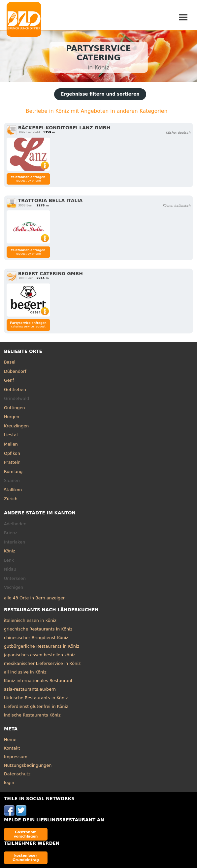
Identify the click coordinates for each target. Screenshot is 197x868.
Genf (9, 380)
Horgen (12, 417)
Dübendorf (15, 371)
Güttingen (15, 408)
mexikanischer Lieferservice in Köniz (42, 663)
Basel (10, 362)
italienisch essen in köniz (30, 620)
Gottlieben (15, 390)
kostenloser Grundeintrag (26, 858)
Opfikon (12, 453)
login (9, 782)
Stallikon (13, 490)
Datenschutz (17, 774)
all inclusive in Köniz (25, 672)
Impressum (16, 757)
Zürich (11, 499)
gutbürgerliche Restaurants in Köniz (42, 646)
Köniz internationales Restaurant (38, 681)
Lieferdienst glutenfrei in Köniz (36, 706)
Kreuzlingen (16, 426)
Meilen (11, 444)
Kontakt (12, 748)
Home (10, 739)
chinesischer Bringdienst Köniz (36, 638)
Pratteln (12, 462)
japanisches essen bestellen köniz (40, 655)
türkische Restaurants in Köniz (36, 698)
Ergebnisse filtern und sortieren (100, 94)
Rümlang (13, 472)
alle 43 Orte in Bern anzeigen (35, 598)
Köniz (10, 551)
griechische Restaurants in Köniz (38, 629)
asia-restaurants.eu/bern (30, 689)
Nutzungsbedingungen (28, 765)
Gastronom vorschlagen (26, 834)
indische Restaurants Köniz (32, 715)
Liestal (11, 435)
